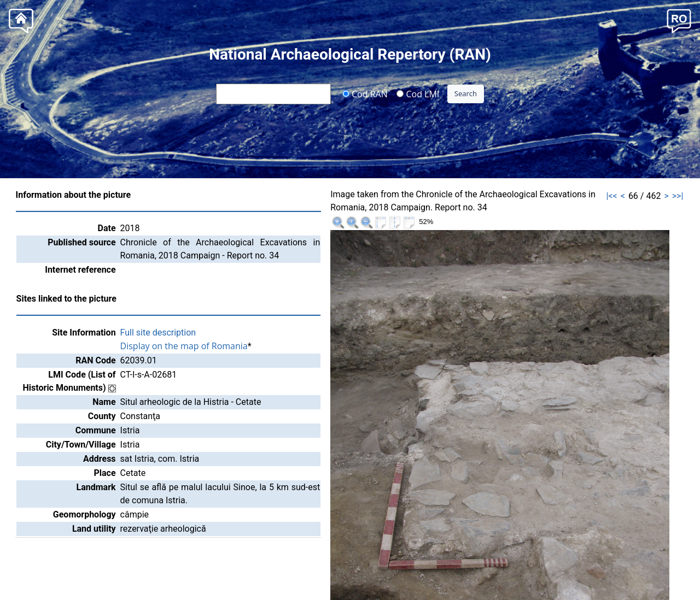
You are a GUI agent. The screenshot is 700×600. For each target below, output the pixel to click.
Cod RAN (365, 93)
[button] (679, 20)
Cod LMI (418, 93)
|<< (612, 196)
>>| (678, 196)
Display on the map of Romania (184, 346)
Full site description (158, 333)
